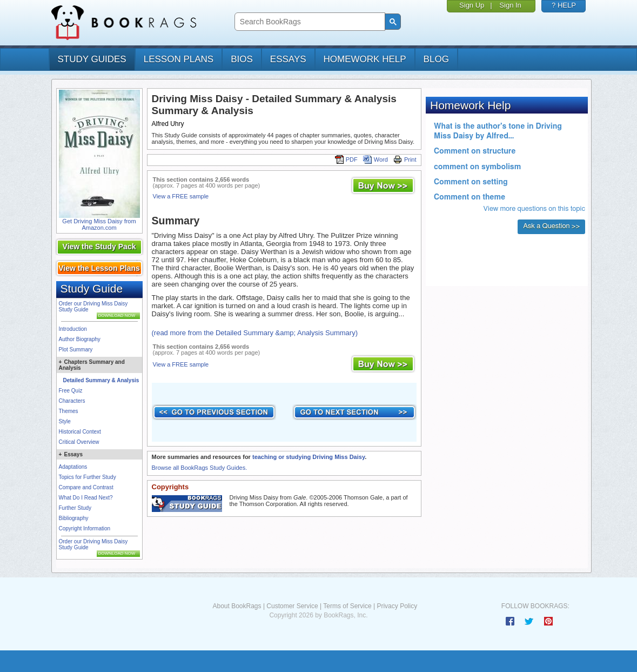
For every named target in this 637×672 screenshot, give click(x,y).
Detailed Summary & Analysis (101, 380)
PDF (346, 159)
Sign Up (472, 5)
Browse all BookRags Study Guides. (200, 468)
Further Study (75, 508)
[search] (309, 22)
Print (405, 159)
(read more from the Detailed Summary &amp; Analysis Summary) (255, 333)
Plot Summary (76, 350)
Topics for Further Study (88, 477)
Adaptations (73, 467)
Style (65, 421)
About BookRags (237, 606)
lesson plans (179, 59)
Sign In (510, 5)
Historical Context (80, 432)
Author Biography (80, 339)
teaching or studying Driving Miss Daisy (309, 457)
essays (288, 59)
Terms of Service (347, 606)
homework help (365, 59)
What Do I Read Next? (86, 498)
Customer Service (292, 606)
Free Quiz (71, 391)
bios (242, 59)
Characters (72, 401)
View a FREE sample (181, 196)
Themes (69, 411)
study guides (92, 59)
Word (376, 159)
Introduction (73, 329)
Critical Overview (79, 442)
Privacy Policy (397, 606)
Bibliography (74, 518)
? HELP (564, 5)
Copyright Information (85, 528)
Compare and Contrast (86, 487)
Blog (436, 59)
